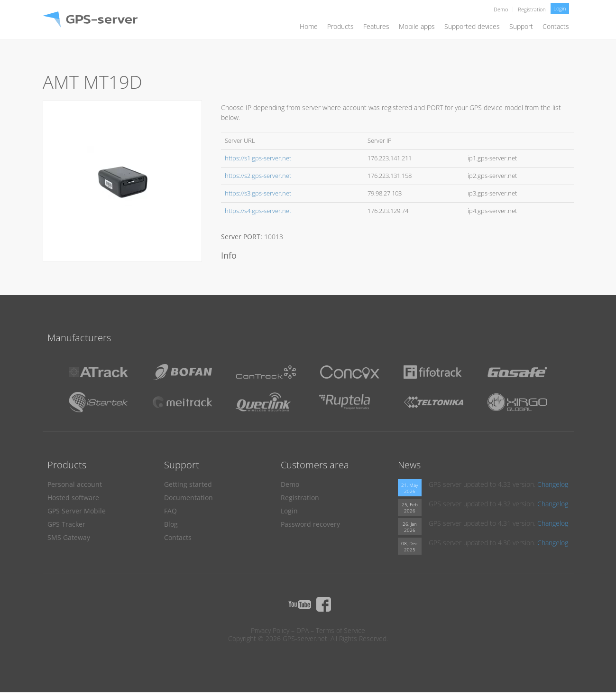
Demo (501, 9)
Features (376, 26)
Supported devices (472, 26)
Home (309, 26)
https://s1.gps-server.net (258, 158)
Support (521, 26)
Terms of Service (340, 630)
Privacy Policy (270, 630)
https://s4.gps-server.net (258, 211)
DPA (303, 630)
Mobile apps (417, 26)
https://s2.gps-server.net (258, 176)
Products (340, 26)
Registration (532, 9)
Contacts (556, 26)
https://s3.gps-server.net (258, 193)
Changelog (553, 484)
